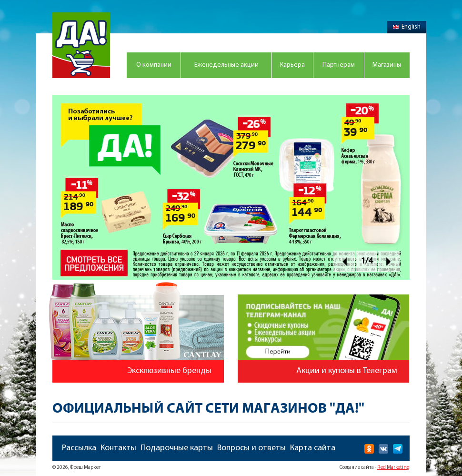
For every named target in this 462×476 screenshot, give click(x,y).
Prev (344, 261)
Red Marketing (393, 468)
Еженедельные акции (226, 65)
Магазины (387, 65)
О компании (154, 65)
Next (389, 261)
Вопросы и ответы (251, 448)
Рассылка (79, 448)
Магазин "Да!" (81, 45)
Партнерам (339, 65)
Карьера (292, 65)
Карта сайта (313, 448)
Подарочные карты (177, 448)
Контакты (118, 448)
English (407, 27)
